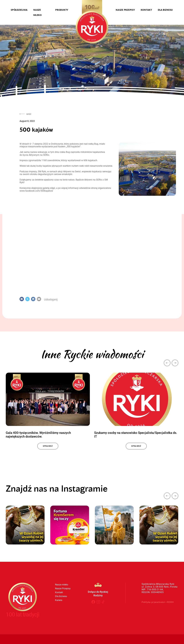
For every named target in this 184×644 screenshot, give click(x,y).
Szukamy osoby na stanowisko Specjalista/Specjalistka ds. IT (136, 435)
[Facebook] (22, 299)
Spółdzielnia (19, 10)
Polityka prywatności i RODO (158, 602)
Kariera (59, 600)
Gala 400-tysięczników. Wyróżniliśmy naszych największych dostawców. (38, 435)
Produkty (62, 10)
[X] (27, 299)
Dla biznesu (165, 10)
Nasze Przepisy (125, 10)
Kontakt (146, 10)
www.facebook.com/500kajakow (36, 191)
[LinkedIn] (33, 299)
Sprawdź (48, 446)
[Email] (39, 299)
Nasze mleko (38, 12)
